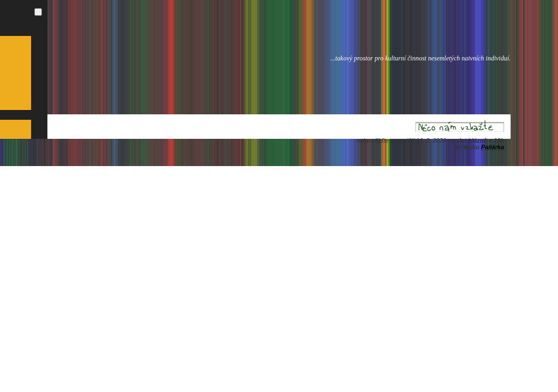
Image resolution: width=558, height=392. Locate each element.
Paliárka (493, 147)
